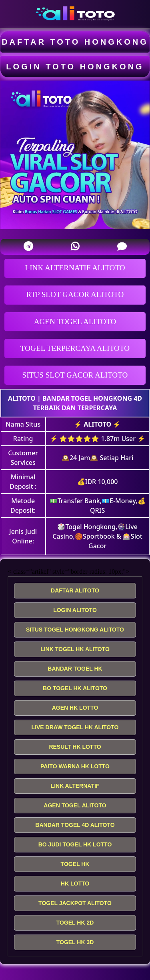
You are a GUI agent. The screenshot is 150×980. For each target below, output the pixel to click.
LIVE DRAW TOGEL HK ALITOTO (75, 727)
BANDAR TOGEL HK (75, 669)
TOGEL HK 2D (75, 923)
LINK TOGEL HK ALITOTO (75, 649)
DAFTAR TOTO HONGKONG (75, 42)
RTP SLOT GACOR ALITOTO (75, 294)
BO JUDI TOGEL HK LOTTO (75, 844)
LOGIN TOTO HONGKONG (75, 67)
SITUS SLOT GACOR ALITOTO (75, 375)
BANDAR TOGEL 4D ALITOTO (75, 825)
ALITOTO (22, 398)
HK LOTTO (75, 884)
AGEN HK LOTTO (75, 708)
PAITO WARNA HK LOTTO (75, 766)
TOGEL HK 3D (75, 942)
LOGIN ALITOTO (75, 610)
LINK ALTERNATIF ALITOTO (75, 268)
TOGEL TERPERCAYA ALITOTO (75, 348)
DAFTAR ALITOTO (75, 590)
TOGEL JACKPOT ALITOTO (75, 903)
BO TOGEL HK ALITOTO (75, 688)
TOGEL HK (75, 864)
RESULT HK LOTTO (75, 747)
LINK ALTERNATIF (75, 786)
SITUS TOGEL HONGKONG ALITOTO (75, 630)
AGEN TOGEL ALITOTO (75, 322)
